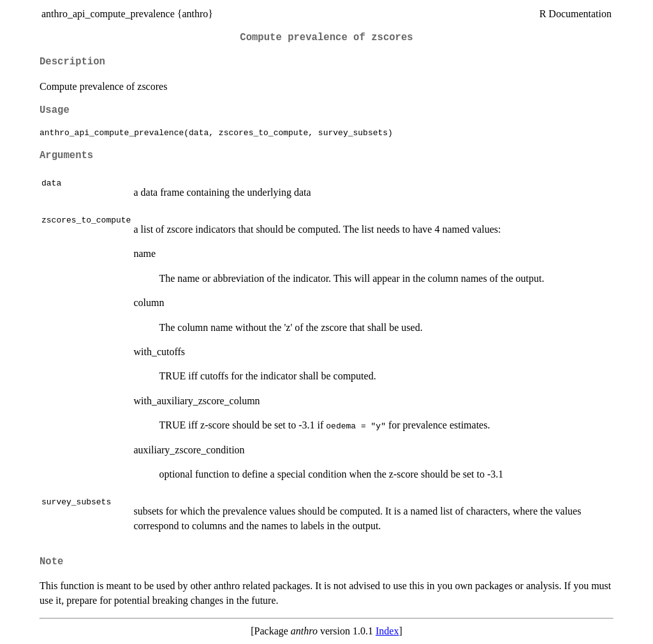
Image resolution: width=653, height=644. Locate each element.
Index (387, 631)
